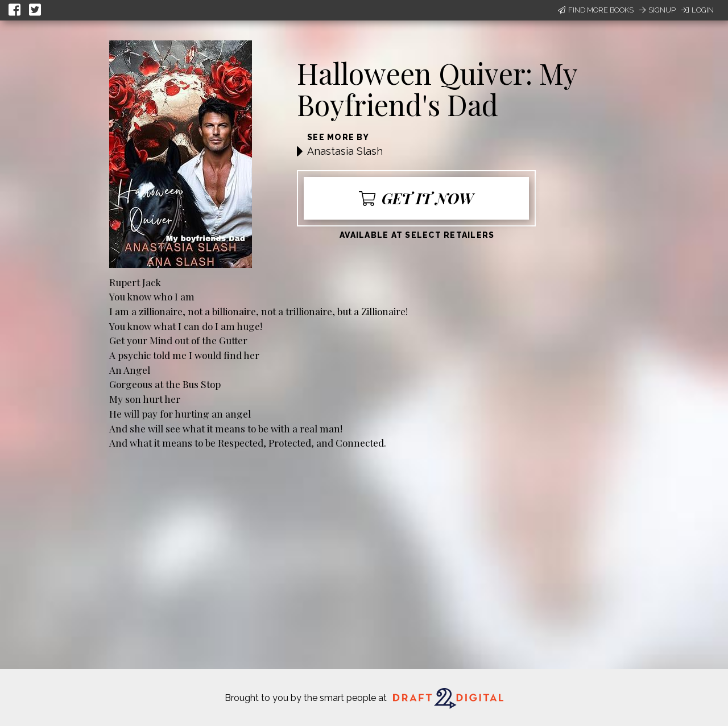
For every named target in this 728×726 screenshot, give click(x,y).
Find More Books (596, 10)
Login (698, 10)
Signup (657, 10)
